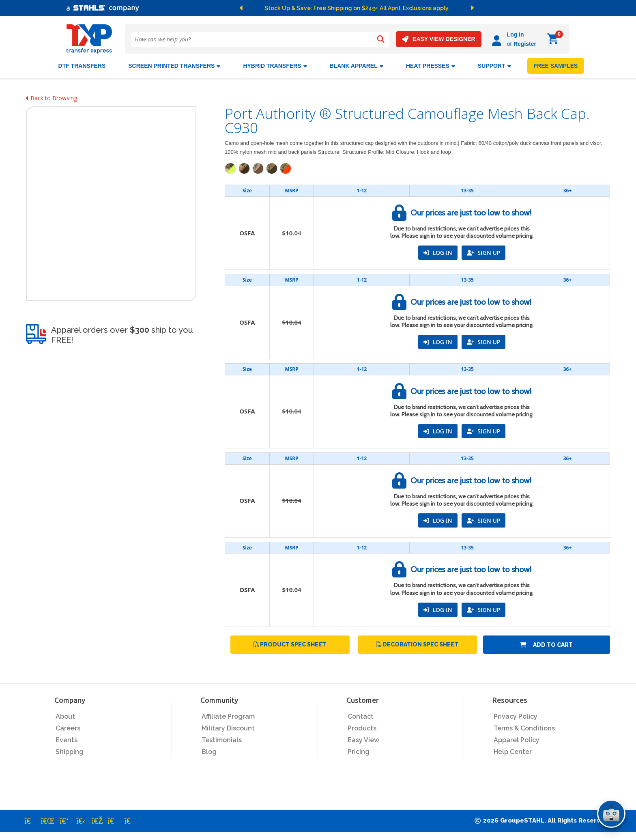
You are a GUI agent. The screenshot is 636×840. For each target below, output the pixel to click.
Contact (361, 716)
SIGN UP (484, 253)
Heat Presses (431, 66)
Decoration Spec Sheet (417, 644)
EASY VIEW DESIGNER (439, 39)
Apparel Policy (517, 740)
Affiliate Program (228, 716)
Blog (209, 752)
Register (525, 44)
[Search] (381, 39)
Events (67, 740)
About (65, 716)
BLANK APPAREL (357, 66)
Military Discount (228, 728)
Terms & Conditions (524, 728)
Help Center (513, 752)
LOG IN (438, 253)
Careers (68, 728)
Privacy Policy (516, 716)
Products (362, 728)
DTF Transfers (82, 66)
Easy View (363, 740)
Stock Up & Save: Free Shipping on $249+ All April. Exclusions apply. (357, 8)
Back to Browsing (52, 98)
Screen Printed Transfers (174, 66)
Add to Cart (546, 644)
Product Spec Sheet (290, 644)
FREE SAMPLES (556, 66)
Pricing (359, 752)
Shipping (70, 752)
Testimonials (222, 740)
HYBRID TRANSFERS (275, 66)
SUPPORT (494, 66)
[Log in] (498, 39)
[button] (243, 8)
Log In (516, 34)
